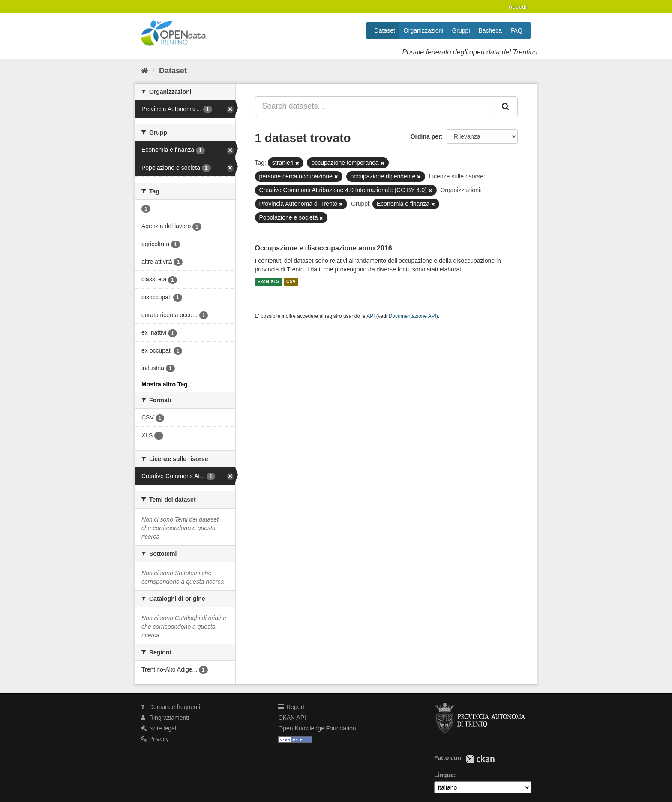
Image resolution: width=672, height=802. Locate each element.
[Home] (145, 71)
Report (291, 707)
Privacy (155, 739)
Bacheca (490, 30)
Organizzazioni (424, 30)
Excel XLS (268, 282)
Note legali (159, 728)
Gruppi (461, 30)
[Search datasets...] (375, 106)
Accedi (517, 7)
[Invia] (506, 106)
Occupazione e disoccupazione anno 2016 (324, 248)
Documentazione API (412, 316)
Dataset (385, 30)
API (370, 316)
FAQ (516, 30)
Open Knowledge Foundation (317, 728)
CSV (291, 282)
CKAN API (292, 718)
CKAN (480, 759)
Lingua (444, 775)
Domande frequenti (171, 707)
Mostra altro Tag (165, 384)
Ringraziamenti (165, 718)
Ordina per (426, 136)
